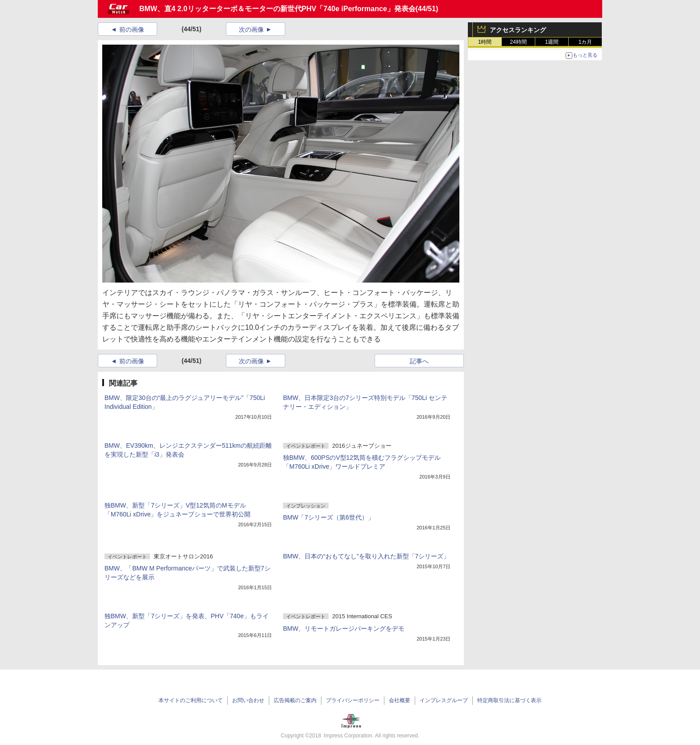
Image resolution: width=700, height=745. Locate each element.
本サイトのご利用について (191, 700)
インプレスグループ (444, 700)
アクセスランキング (518, 30)
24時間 (518, 42)
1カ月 (585, 42)
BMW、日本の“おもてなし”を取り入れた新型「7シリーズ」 (366, 556)
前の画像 (132, 29)
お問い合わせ (248, 700)
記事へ (419, 361)
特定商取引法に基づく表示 (509, 700)
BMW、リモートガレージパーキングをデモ (344, 628)
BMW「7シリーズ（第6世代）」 (329, 517)
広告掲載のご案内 (295, 700)
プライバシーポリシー (353, 700)
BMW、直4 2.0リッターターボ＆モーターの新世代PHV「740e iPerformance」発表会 (277, 9)
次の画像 (251, 29)
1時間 (485, 42)
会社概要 (400, 700)
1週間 (552, 42)
